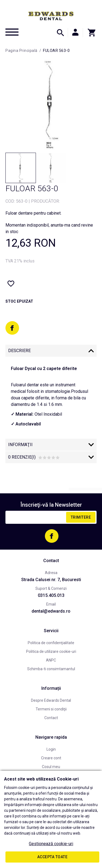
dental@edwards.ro (51, 611)
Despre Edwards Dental (51, 700)
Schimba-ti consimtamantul (51, 669)
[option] (51, 104)
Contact (51, 718)
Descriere (19, 351)
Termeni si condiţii (51, 709)
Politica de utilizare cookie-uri (51, 651)
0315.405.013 (51, 595)
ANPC (51, 660)
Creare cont (51, 758)
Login (51, 749)
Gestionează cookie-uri (51, 844)
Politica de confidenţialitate (51, 643)
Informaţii (20, 445)
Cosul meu (51, 767)
